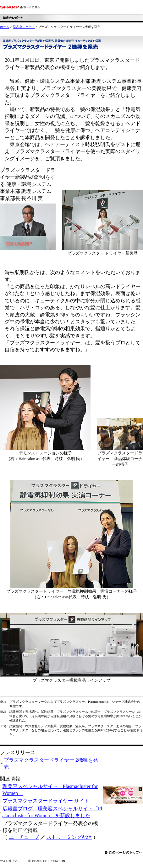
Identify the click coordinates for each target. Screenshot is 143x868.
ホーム (5, 27)
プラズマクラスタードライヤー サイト (46, 801)
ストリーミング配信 (69, 837)
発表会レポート (24, 27)
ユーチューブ (24, 837)
